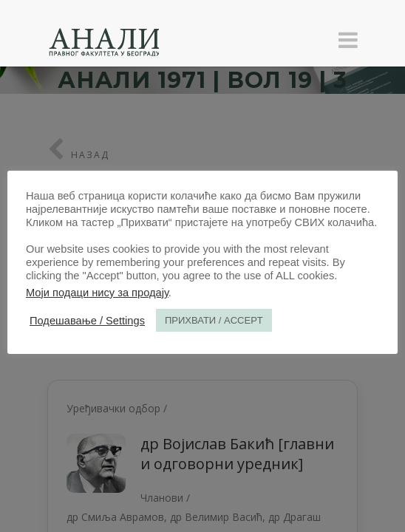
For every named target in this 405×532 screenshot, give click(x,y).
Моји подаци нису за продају (97, 293)
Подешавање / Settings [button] (87, 321)
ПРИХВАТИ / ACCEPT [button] (214, 320)
